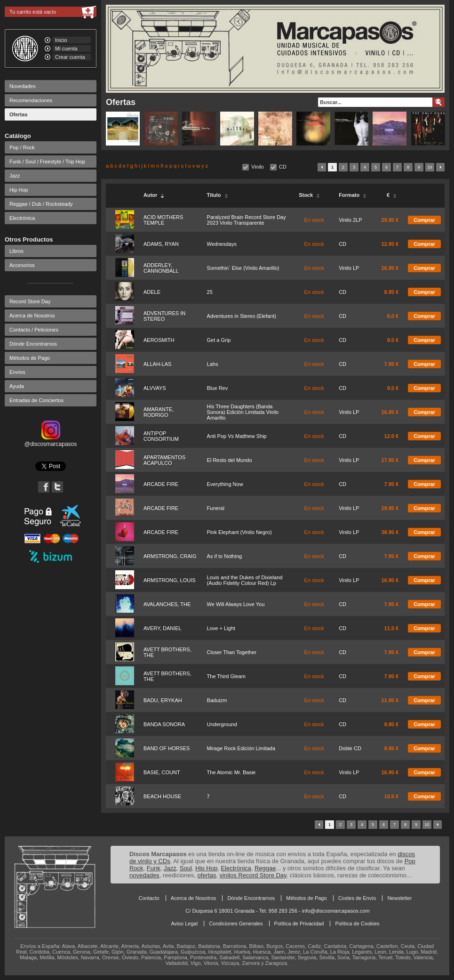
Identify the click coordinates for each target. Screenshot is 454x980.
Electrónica (22, 218)
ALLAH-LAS (157, 364)
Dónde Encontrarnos (33, 344)
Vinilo (258, 167)
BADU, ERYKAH (163, 700)
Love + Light (221, 628)
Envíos (17, 372)
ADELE (152, 292)
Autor (154, 195)
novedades (144, 875)
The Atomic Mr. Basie (231, 772)
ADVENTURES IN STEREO (164, 316)
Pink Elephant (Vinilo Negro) (239, 532)
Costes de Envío (357, 898)
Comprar (424, 220)
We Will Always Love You (236, 604)
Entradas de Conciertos (36, 400)
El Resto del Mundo (230, 460)
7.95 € (392, 364)
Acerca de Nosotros (32, 316)
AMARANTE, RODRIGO (159, 412)
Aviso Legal (184, 923)
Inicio (61, 40)
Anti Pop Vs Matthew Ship (237, 436)
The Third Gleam (226, 676)
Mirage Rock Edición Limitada (241, 748)
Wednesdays (222, 244)
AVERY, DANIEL (163, 628)
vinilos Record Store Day (253, 875)
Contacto (149, 898)
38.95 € (390, 532)
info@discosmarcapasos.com (336, 911)
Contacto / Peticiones (34, 330)
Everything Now (225, 484)
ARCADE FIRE (161, 484)
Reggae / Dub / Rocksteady (41, 204)
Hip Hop (19, 190)
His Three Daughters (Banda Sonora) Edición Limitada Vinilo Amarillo (243, 412)
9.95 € (392, 724)
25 (210, 292)
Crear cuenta (70, 57)
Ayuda (17, 386)
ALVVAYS (155, 388)
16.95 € (390, 268)
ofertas (207, 875)
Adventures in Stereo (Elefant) (242, 316)
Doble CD (350, 748)
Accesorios (22, 265)
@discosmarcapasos (51, 441)
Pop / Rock (22, 147)
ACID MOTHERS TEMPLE (163, 220)
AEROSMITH (159, 340)
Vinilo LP (349, 268)
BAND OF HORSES (167, 748)
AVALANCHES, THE (167, 604)
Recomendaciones (31, 100)
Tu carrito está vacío (33, 12)
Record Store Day (30, 301)
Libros (16, 251)
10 (430, 167)
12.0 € (392, 436)
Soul (186, 868)
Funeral (216, 508)
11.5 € (392, 628)
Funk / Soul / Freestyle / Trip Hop (47, 162)
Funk (154, 868)
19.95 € (390, 508)
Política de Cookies (357, 923)
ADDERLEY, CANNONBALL (161, 268)
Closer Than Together (232, 652)
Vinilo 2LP (350, 220)
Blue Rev (218, 388)
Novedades (23, 86)
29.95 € (390, 220)
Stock (309, 195)
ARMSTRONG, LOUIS (170, 580)
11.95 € (390, 700)
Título (218, 195)
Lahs (213, 364)
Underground (222, 724)
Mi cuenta (66, 49)
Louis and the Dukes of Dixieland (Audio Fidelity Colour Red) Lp (245, 580)
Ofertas (19, 114)
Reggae (265, 868)
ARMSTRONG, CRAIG (170, 556)
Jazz (15, 176)
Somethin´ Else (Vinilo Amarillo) (243, 268)
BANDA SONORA (164, 724)
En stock (314, 220)
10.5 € (392, 796)
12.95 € (390, 244)
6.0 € (393, 316)
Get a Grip (219, 340)
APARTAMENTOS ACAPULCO (164, 460)
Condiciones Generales (236, 923)
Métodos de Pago (30, 358)
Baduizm (217, 700)
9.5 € (393, 340)
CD (283, 167)
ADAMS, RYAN (161, 244)
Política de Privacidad (299, 923)
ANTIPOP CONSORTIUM (161, 436)
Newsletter (399, 898)
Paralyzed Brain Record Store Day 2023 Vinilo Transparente (247, 220)
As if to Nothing (225, 556)
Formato (353, 195)
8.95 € (392, 292)
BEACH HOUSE (162, 796)
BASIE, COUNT (162, 772)
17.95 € (390, 460)
